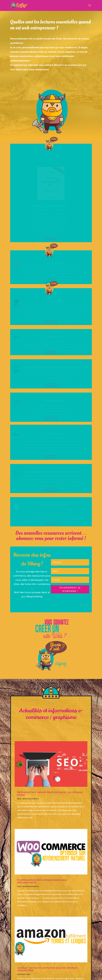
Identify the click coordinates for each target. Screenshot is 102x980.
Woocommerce (31, 799)
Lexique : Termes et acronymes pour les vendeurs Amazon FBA (47, 969)
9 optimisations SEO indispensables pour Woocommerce (42, 881)
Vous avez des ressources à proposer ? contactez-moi (51, 80)
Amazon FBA (24, 974)
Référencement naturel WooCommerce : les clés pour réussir (50, 794)
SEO (19, 799)
